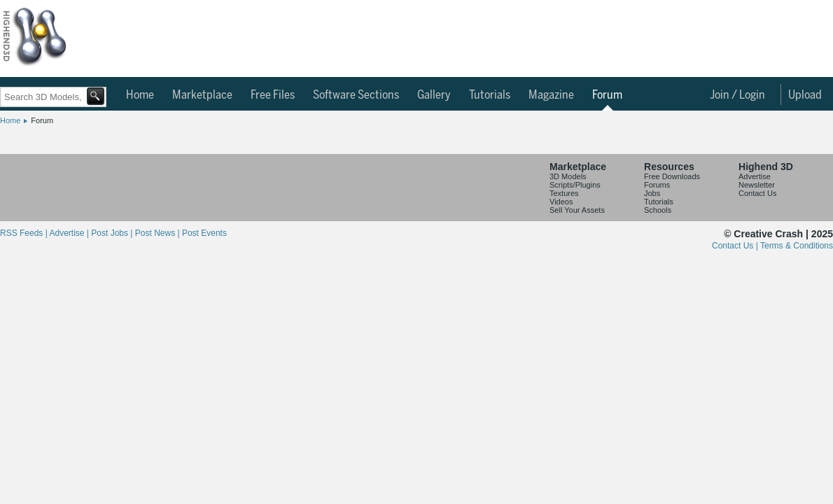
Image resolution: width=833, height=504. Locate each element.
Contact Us (757, 193)
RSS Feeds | (24, 233)
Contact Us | (736, 246)
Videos (561, 202)
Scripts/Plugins (575, 185)
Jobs (652, 193)
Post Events (204, 233)
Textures (564, 193)
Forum (607, 95)
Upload (805, 95)
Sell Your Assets (577, 210)
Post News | (159, 233)
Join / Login (737, 95)
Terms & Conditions (797, 246)
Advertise (755, 176)
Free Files (273, 95)
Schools (658, 210)
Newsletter (757, 185)
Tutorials (490, 95)
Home (140, 95)
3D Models (568, 176)
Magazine (551, 95)
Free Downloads (672, 176)
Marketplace (202, 95)
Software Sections (356, 95)
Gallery (434, 95)
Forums (657, 185)
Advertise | (70, 233)
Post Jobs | (113, 233)
